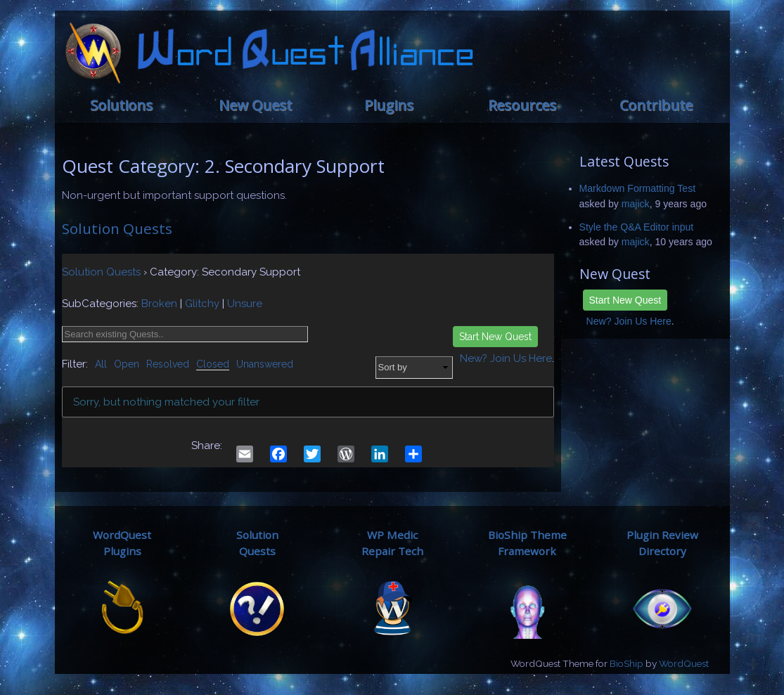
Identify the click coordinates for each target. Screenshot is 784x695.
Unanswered (265, 364)
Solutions (121, 105)
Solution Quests (117, 228)
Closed (213, 364)
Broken (159, 304)
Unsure (245, 304)
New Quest (255, 105)
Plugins (389, 105)
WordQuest (684, 663)
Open (127, 364)
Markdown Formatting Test (638, 188)
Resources (522, 105)
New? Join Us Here (629, 321)
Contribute (656, 105)
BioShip (626, 663)
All (101, 364)
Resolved (168, 364)
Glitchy (202, 304)
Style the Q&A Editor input (637, 227)
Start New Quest (625, 300)
